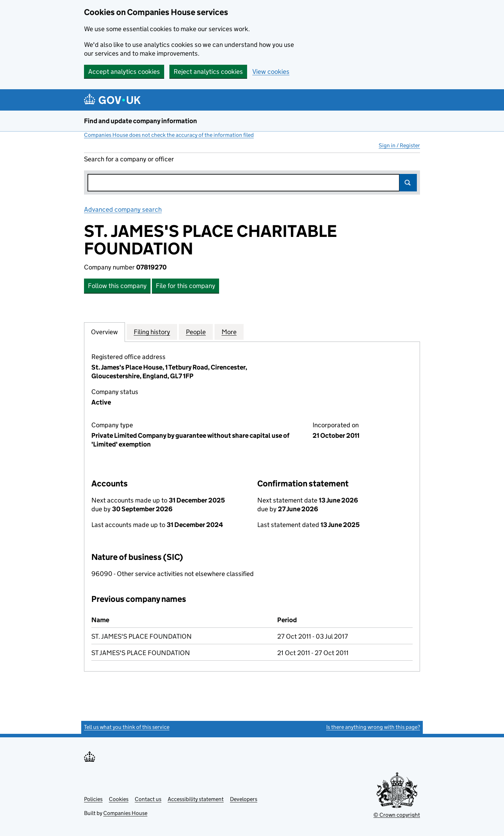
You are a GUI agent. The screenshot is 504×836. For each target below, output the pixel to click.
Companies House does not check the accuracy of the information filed (169, 135)
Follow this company (117, 286)
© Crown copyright (397, 815)
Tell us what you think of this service (127, 727)
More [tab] (229, 332)
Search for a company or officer (129, 159)
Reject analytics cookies (208, 72)
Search (408, 183)
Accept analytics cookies (124, 72)
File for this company (185, 286)
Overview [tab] (104, 332)
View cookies (271, 72)
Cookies (119, 799)
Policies (93, 799)
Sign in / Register (399, 145)
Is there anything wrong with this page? (373, 727)
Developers (244, 799)
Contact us (148, 799)
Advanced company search (123, 209)
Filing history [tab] (152, 332)
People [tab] (196, 332)
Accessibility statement (196, 799)
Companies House (125, 813)
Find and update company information (141, 121)
